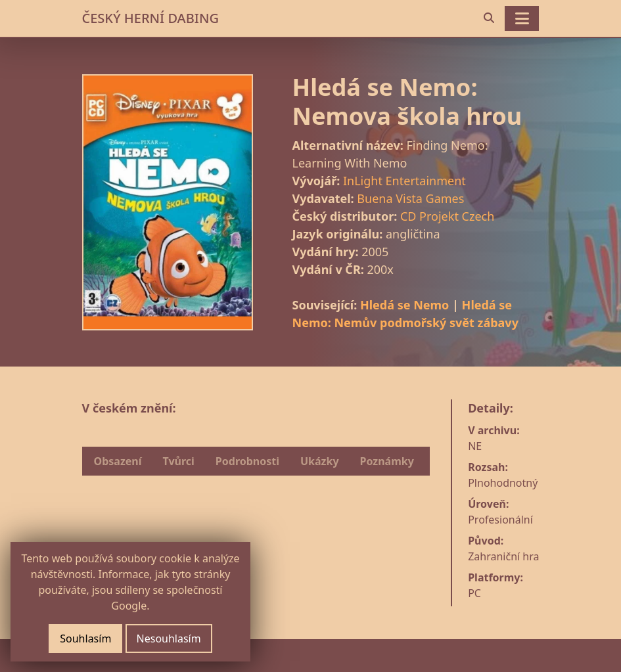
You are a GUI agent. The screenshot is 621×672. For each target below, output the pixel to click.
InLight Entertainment (404, 181)
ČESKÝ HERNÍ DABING (150, 18)
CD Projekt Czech (447, 216)
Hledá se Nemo (404, 305)
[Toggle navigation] (522, 18)
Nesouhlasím (169, 638)
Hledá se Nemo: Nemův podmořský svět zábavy (405, 314)
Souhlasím (85, 638)
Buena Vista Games (410, 198)
